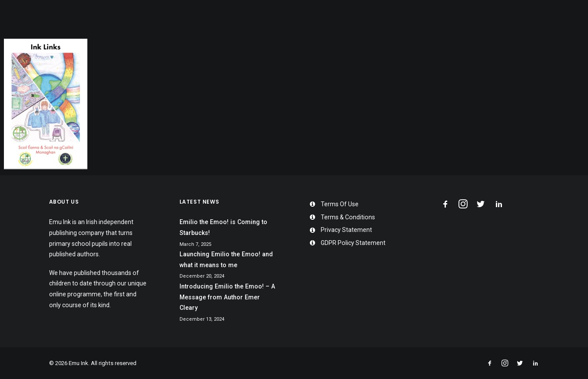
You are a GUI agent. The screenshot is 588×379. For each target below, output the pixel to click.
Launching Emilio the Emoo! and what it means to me (226, 260)
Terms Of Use (340, 204)
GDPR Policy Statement (353, 243)
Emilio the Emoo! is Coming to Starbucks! (223, 227)
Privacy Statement (346, 230)
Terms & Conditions (348, 217)
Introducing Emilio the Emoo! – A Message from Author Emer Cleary (227, 297)
